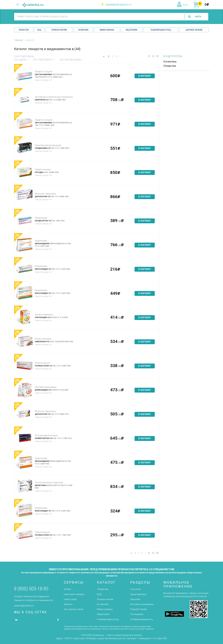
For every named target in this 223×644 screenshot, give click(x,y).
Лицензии (135, 599)
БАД (39, 30)
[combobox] (97, 16)
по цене (22, 60)
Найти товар (70, 599)
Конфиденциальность (142, 619)
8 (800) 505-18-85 (31, 589)
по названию (72, 60)
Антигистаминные (44, 315)
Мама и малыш (107, 30)
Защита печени (43, 169)
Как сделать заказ (74, 609)
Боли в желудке (43, 339)
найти (197, 17)
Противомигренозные (46, 435)
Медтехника (132, 30)
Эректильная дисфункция (48, 145)
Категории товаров (74, 594)
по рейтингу (45, 60)
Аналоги (68, 604)
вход (186, 5)
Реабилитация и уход (161, 30)
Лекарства (24, 30)
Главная (18, 40)
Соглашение (137, 614)
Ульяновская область (117, 5)
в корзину (145, 76)
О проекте (136, 589)
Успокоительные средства (49, 483)
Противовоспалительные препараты (54, 97)
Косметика (83, 30)
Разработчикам (139, 609)
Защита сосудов (44, 71)
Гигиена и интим (105, 599)
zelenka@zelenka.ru (24, 606)
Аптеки (67, 589)
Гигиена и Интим (59, 30)
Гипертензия (41, 218)
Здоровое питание (194, 30)
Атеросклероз (42, 363)
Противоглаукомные (46, 387)
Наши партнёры (138, 594)
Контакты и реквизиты (142, 604)
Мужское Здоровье (45, 194)
